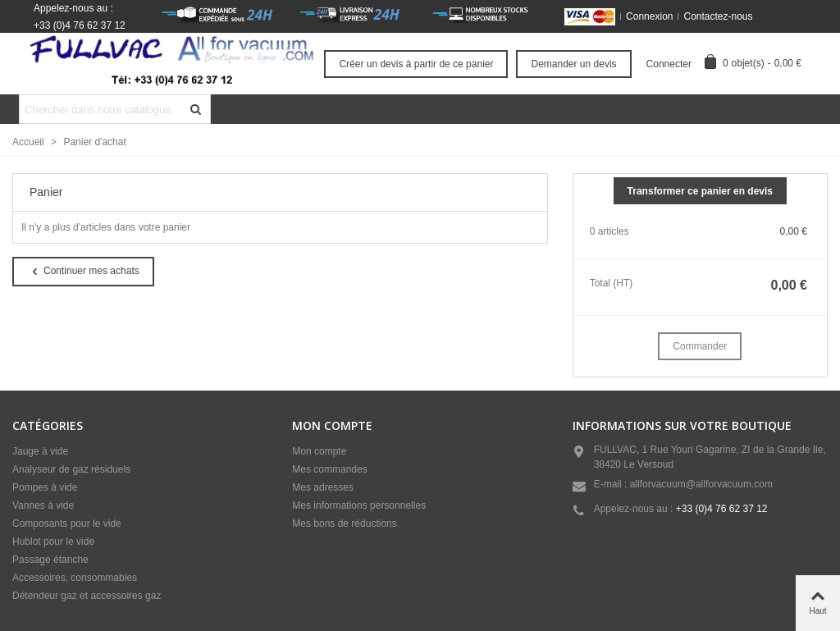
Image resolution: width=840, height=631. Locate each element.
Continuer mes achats (84, 272)
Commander (700, 346)
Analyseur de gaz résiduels (71, 469)
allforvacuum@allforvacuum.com (701, 484)
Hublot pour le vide (53, 542)
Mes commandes (329, 469)
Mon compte (319, 451)
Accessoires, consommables (75, 578)
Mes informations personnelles (359, 505)
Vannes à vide (43, 505)
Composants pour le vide (67, 524)
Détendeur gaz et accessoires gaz (87, 596)
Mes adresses (323, 487)
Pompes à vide (45, 487)
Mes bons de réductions (344, 524)
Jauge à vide (40, 451)
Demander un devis (573, 64)
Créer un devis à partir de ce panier (416, 64)
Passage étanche (50, 560)
